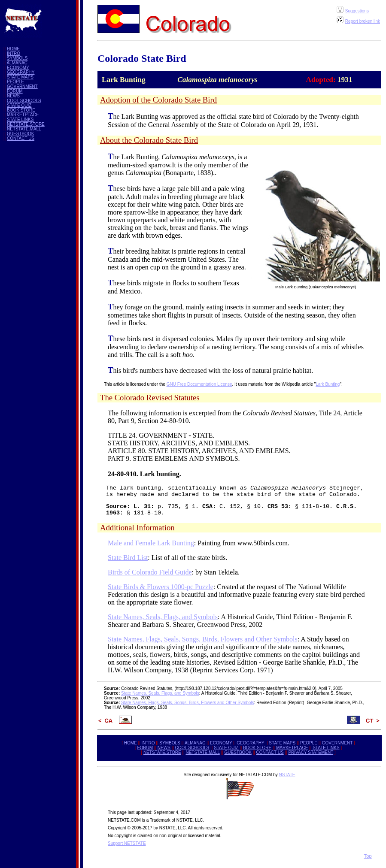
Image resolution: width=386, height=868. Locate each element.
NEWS (13, 96)
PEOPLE (15, 82)
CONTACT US (21, 138)
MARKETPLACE (23, 115)
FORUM (15, 91)
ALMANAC (17, 63)
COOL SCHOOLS (24, 101)
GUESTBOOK (20, 134)
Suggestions (357, 11)
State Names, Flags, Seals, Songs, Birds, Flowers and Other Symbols (203, 639)
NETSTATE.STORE (26, 124)
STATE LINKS (20, 119)
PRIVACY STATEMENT (311, 752)
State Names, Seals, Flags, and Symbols (163, 617)
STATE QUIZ (19, 105)
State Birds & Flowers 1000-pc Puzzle (161, 587)
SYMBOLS (17, 58)
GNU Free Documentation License (199, 384)
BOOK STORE (21, 110)
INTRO (14, 53)
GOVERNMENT (22, 86)
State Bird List (128, 558)
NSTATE (287, 775)
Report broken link (363, 21)
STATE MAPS (20, 77)
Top (368, 856)
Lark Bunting (328, 384)
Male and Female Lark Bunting (151, 543)
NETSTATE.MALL (24, 129)
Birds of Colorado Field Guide (150, 572)
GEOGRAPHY (21, 72)
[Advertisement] (48, 276)
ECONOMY (18, 68)
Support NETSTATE (127, 843)
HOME (13, 49)
